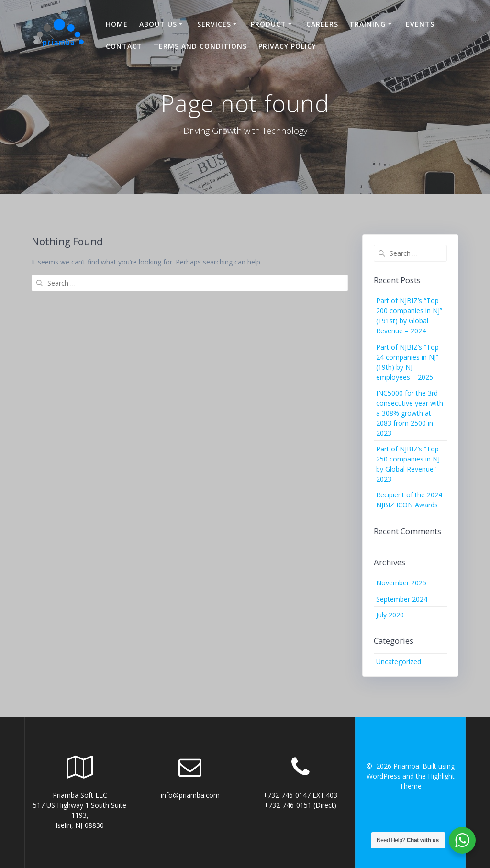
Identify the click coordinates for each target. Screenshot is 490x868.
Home (117, 24)
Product (268, 24)
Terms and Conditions (200, 46)
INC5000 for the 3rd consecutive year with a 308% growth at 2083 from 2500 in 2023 (410, 413)
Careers (322, 24)
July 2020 (390, 615)
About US (158, 24)
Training (367, 24)
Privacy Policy (287, 46)
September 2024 (402, 599)
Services (214, 24)
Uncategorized (399, 662)
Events (420, 24)
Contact (124, 46)
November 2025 (401, 583)
